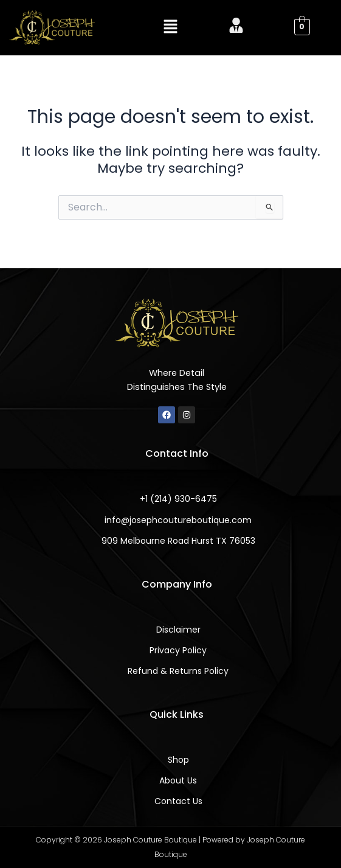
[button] (170, 27)
